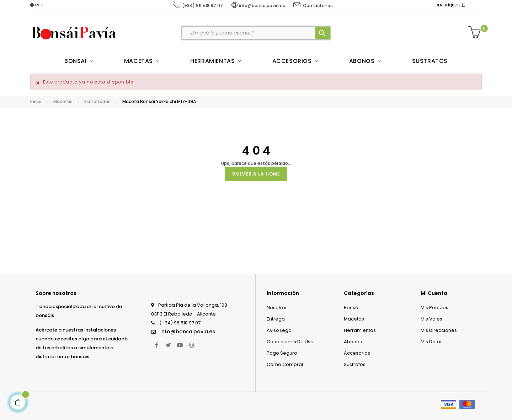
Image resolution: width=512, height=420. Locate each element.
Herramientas (360, 330)
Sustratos (355, 364)
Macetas (354, 319)
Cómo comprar (285, 364)
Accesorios (357, 353)
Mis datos (432, 342)
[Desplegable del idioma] (37, 5)
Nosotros (277, 308)
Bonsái (352, 308)
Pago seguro (282, 353)
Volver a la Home (256, 174)
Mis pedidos (434, 308)
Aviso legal (280, 330)
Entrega (276, 319)
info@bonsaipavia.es (188, 332)
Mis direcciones (439, 330)
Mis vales (431, 319)
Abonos (353, 342)
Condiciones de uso (290, 342)
